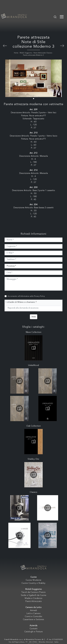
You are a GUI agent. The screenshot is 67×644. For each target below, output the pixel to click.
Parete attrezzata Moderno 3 (33, 55)
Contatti (34, 629)
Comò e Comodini (33, 617)
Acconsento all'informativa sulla (26, 296)
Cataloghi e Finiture (34, 632)
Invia (34, 317)
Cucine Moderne (34, 580)
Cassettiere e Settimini (33, 620)
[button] (34, 99)
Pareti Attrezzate (34, 601)
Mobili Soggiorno (26, 53)
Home (16, 53)
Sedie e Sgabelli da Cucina (33, 595)
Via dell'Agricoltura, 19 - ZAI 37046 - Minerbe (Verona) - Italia (33, 642)
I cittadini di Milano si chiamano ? (21, 302)
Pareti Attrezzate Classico (43, 53)
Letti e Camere (33, 614)
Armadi (33, 611)
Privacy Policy (39, 296)
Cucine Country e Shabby (33, 583)
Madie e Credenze (33, 598)
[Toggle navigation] (62, 17)
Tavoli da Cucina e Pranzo (33, 592)
